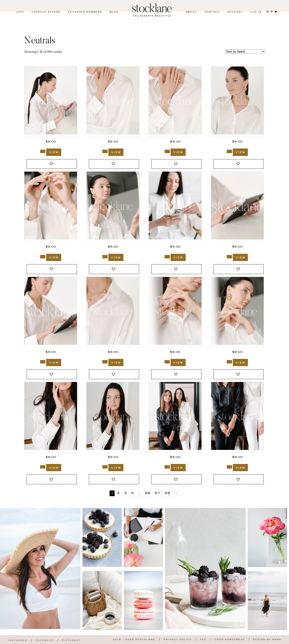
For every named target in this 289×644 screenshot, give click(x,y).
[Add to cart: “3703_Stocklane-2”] (105, 467)
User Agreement (230, 640)
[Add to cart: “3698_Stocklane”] (229, 467)
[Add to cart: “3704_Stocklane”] (167, 362)
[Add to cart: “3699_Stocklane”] (167, 467)
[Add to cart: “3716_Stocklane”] (105, 257)
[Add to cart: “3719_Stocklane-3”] (167, 151)
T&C (203, 640)
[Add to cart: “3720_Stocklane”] (43, 151)
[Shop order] (245, 52)
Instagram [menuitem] (18, 640)
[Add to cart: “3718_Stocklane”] (229, 151)
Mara (277, 640)
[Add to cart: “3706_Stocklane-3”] (43, 362)
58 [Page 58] (167, 493)
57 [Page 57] (157, 493)
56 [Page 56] (148, 493)
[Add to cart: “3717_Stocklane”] (43, 257)
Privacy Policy (178, 640)
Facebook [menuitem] (45, 640)
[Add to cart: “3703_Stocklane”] (43, 467)
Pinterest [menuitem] (71, 640)
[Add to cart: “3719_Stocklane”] (105, 151)
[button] (52, 164)
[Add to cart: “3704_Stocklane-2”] (229, 362)
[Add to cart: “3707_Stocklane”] (167, 257)
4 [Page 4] (132, 493)
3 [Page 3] (125, 493)
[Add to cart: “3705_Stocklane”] (105, 362)
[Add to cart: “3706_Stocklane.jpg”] (229, 257)
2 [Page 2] (118, 493)
